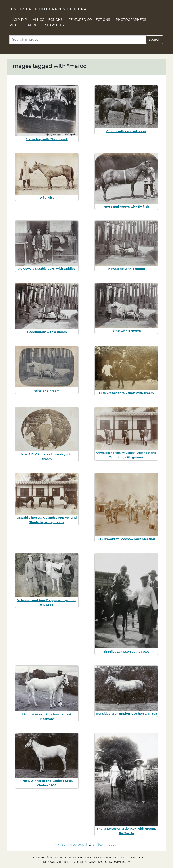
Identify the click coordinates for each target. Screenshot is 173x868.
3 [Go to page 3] (93, 844)
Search (155, 39)
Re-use (16, 25)
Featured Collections (89, 20)
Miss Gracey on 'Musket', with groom (126, 393)
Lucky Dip (18, 20)
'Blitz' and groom (47, 391)
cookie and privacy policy (122, 857)
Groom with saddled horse (126, 131)
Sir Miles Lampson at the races (126, 651)
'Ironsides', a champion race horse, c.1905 (126, 713)
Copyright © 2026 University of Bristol (61, 857)
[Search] (78, 40)
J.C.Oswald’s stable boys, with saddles (47, 268)
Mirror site (53, 862)
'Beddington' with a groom (47, 332)
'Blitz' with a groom (126, 331)
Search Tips (56, 25)
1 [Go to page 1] (86, 844)
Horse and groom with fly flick (126, 207)
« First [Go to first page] (60, 844)
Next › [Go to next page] (101, 844)
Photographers (131, 20)
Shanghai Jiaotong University (105, 862)
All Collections (48, 20)
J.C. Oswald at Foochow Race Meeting (126, 539)
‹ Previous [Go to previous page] (75, 844)
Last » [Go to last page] (113, 844)
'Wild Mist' (47, 197)
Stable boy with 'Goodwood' (47, 139)
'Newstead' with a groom (126, 269)
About (34, 25)
